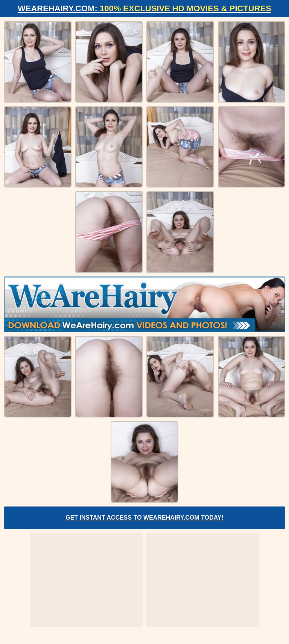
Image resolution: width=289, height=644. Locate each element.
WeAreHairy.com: (144, 8)
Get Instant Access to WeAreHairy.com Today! (144, 518)
